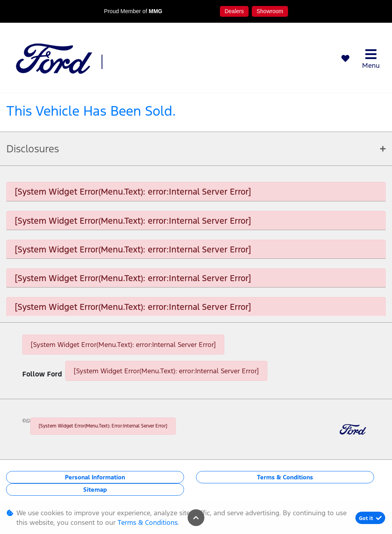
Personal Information (95, 477)
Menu (371, 59)
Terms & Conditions (285, 477)
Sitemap (95, 490)
